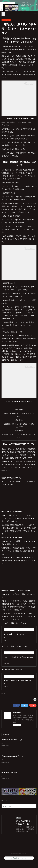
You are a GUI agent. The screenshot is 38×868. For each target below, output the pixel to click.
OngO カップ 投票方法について (12, 779)
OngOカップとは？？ (7, 783)
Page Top (19, 851)
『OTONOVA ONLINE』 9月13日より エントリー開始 (20, 746)
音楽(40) (3, 700)
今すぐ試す (25, 9)
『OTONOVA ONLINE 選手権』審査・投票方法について (19, 762)
